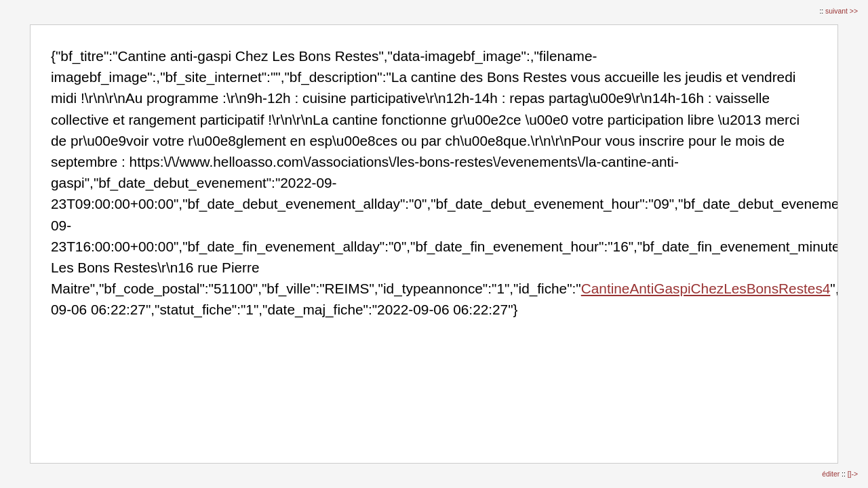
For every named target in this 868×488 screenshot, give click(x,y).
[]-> (853, 474)
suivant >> (842, 11)
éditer (832, 474)
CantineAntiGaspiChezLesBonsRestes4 (706, 288)
